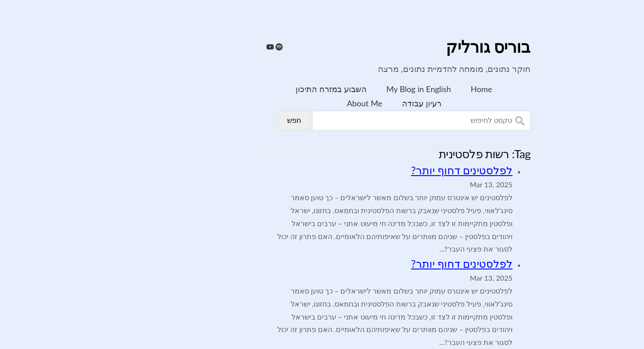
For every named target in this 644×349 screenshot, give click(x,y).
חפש (222, 120)
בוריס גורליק (416, 48)
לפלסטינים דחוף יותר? (390, 170)
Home (410, 89)
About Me (292, 103)
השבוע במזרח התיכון (259, 89)
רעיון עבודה (350, 103)
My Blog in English (347, 89)
